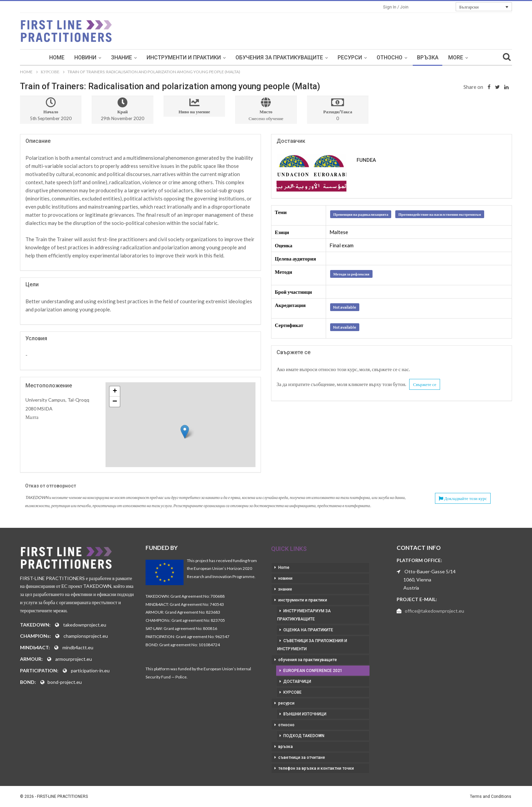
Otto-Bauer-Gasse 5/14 (430, 571)
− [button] (115, 402)
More (456, 57)
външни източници (305, 714)
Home (57, 57)
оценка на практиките (308, 630)
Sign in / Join (396, 7)
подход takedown (304, 736)
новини (85, 57)
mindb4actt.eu (78, 647)
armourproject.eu (74, 659)
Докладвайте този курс (463, 498)
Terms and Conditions (491, 796)
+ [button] (115, 391)
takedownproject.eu (85, 625)
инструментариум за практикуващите (304, 615)
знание (121, 57)
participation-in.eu (90, 670)
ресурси (350, 57)
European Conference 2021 (313, 671)
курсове (292, 692)
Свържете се (424, 384)
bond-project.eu (65, 682)
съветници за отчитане (302, 757)
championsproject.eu (86, 636)
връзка (428, 57)
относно (389, 57)
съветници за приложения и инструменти (312, 645)
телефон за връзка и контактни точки (316, 768)
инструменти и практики (184, 57)
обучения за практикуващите (279, 57)
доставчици (297, 681)
